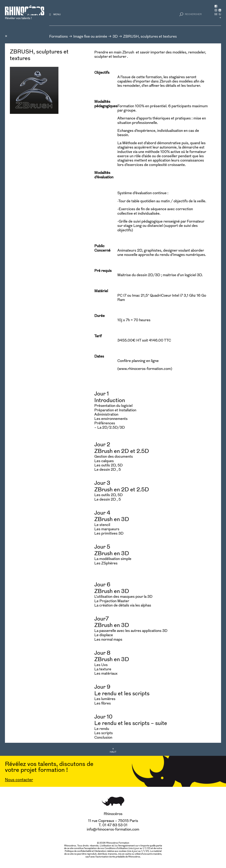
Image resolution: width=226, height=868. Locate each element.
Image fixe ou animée (90, 36)
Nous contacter (19, 780)
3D (115, 36)
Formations (59, 36)
